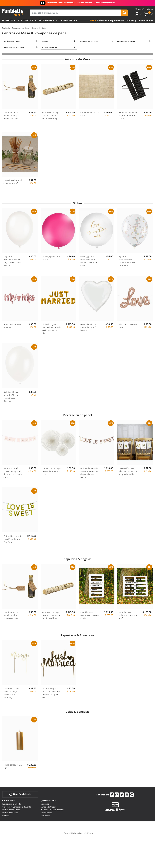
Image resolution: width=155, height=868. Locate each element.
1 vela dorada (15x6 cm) (13, 767)
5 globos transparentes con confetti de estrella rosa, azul (128, 262)
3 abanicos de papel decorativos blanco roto (52, 472)
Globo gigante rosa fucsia (51, 259)
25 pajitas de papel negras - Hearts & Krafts (128, 116)
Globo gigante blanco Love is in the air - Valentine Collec (89, 262)
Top (92, 20)
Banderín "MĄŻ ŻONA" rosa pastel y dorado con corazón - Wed (13, 473)
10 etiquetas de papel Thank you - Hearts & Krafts (12, 116)
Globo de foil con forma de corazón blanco (89, 328)
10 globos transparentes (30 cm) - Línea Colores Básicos (13, 262)
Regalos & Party (66, 20)
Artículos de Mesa (13, 41)
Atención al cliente (20, 795)
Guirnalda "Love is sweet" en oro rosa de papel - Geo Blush (89, 473)
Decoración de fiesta (21, 28)
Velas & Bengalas (50, 48)
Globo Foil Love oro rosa (128, 327)
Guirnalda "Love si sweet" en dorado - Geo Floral (13, 540)
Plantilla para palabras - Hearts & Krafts (90, 616)
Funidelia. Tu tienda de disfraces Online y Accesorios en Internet (12, 13)
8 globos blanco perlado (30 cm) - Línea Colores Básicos (12, 397)
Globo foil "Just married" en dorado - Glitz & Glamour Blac (51, 330)
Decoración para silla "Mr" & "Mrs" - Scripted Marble (128, 472)
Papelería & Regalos (126, 41)
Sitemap (6, 816)
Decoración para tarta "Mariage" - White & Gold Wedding (11, 694)
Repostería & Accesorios (15, 48)
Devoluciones (46, 813)
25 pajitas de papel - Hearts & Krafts (13, 183)
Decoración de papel (89, 41)
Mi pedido (45, 805)
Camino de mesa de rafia (90, 115)
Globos (46, 41)
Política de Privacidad (11, 811)
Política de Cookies (10, 813)
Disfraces (8, 20)
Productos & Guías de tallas (52, 811)
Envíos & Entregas (48, 808)
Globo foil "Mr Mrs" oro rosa (13, 327)
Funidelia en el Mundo (11, 805)
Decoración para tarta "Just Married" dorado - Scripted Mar (51, 694)
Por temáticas (26, 20)
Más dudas (45, 816)
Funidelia (6, 28)
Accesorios (45, 20)
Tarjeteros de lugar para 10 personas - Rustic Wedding (51, 116)
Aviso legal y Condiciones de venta (17, 808)
